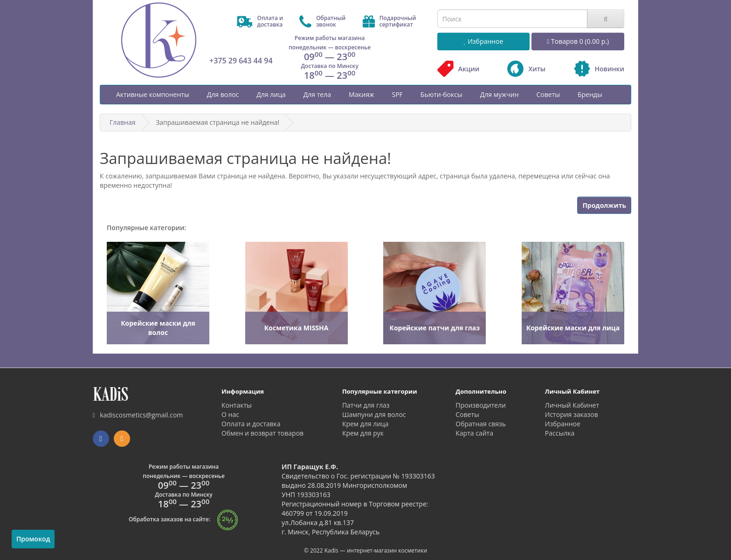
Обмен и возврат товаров (262, 433)
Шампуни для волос (374, 414)
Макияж (362, 94)
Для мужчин (500, 94)
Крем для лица (365, 424)
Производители (481, 405)
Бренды (590, 94)
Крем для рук (363, 433)
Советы (548, 94)
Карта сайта (474, 433)
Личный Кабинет (572, 405)
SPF (397, 94)
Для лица (271, 94)
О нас (230, 414)
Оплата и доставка (251, 424)
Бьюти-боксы (441, 94)
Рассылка (560, 433)
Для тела (317, 94)
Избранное (563, 424)
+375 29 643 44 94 (241, 61)
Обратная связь (481, 424)
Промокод (33, 539)
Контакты (237, 405)
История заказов (572, 414)
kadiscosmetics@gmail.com (138, 415)
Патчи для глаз (366, 405)
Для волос (223, 94)
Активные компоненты (153, 94)
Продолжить (604, 205)
